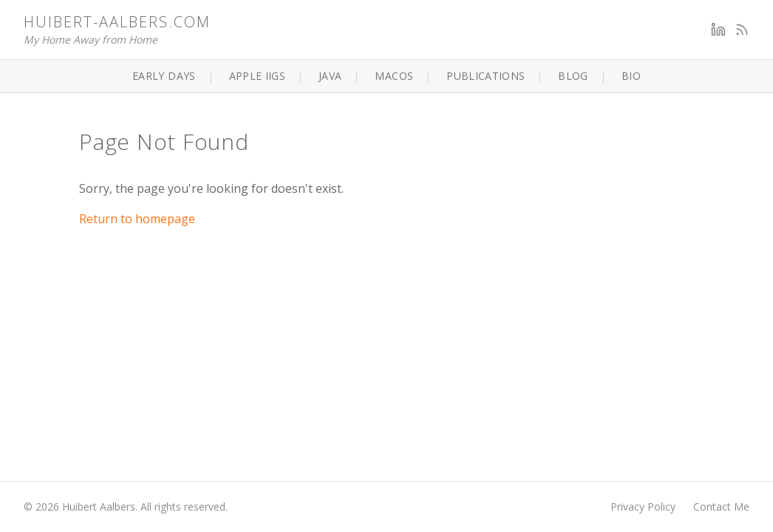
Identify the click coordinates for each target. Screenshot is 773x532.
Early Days (164, 76)
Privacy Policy (643, 507)
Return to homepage (137, 219)
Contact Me (721, 507)
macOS (394, 76)
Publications (486, 76)
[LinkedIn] (718, 30)
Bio (631, 76)
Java (330, 76)
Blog (573, 76)
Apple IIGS (258, 76)
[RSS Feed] (742, 30)
